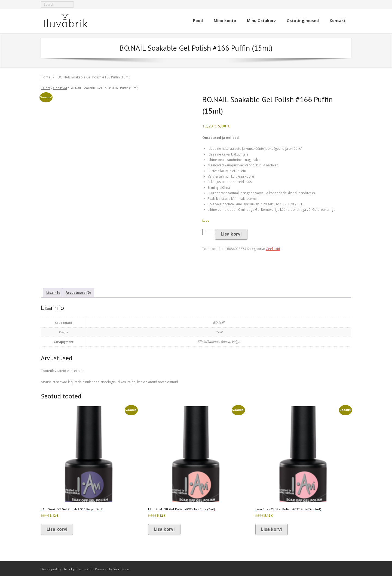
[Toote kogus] (208, 231)
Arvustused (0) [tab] (78, 292)
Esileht (46, 86)
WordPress (121, 568)
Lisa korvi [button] (57, 528)
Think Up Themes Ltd (78, 568)
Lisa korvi (231, 233)
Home (46, 76)
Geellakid (60, 86)
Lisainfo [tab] (53, 292)
